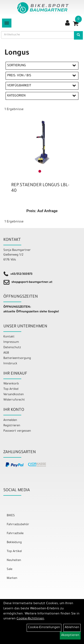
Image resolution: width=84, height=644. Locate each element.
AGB (6, 353)
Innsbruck (10, 364)
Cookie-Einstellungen (44, 628)
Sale (10, 569)
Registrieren (12, 426)
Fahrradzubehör (18, 525)
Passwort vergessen (17, 431)
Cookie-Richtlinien (30, 619)
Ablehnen (72, 628)
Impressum (11, 342)
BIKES (11, 516)
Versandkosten (14, 395)
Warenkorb (11, 384)
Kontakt (9, 337)
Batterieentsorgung (17, 358)
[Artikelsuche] (78, 35)
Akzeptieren (70, 635)
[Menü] (7, 23)
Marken (12, 578)
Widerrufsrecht (14, 400)
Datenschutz (12, 348)
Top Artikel (11, 389)
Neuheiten (14, 560)
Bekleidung (14, 543)
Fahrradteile (15, 534)
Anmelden (10, 420)
